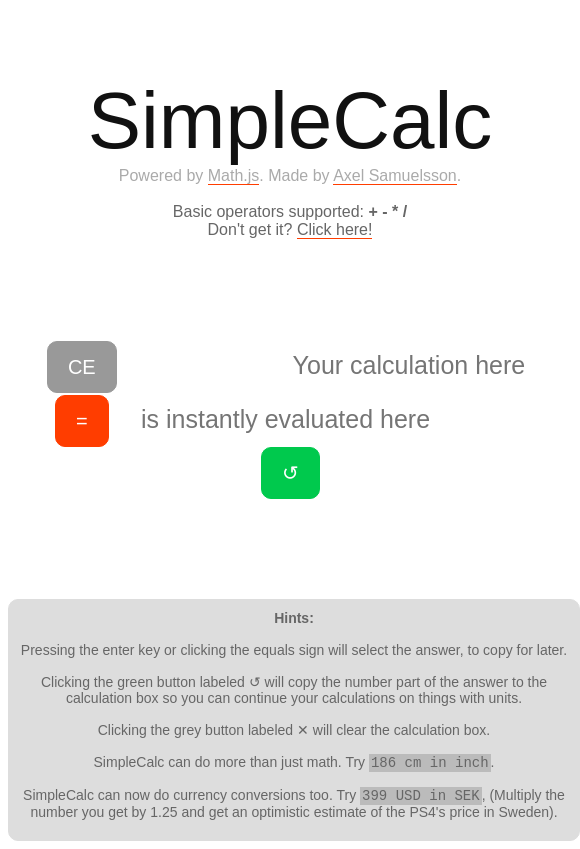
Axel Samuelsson (395, 175)
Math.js (234, 175)
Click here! (335, 229)
